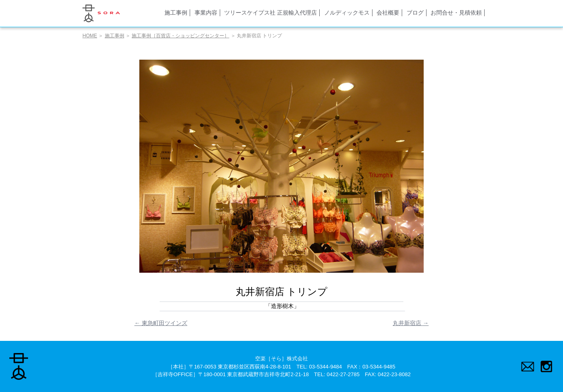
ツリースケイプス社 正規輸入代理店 (271, 13)
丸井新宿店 (411, 323)
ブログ (415, 13)
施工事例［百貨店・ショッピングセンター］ (180, 36)
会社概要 (388, 13)
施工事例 (176, 13)
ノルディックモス (347, 13)
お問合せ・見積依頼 (456, 13)
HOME (90, 36)
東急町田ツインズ (161, 323)
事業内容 (206, 13)
